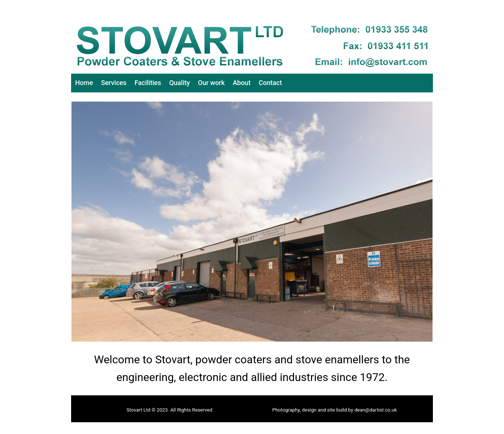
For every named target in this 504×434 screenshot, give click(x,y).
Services (114, 83)
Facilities (148, 83)
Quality (179, 83)
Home (84, 83)
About (242, 83)
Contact (270, 83)
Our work (211, 83)
